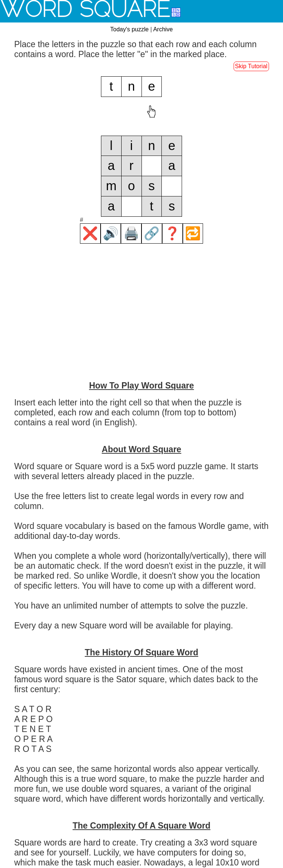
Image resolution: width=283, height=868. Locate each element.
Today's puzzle (129, 29)
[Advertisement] (141, 322)
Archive (163, 29)
